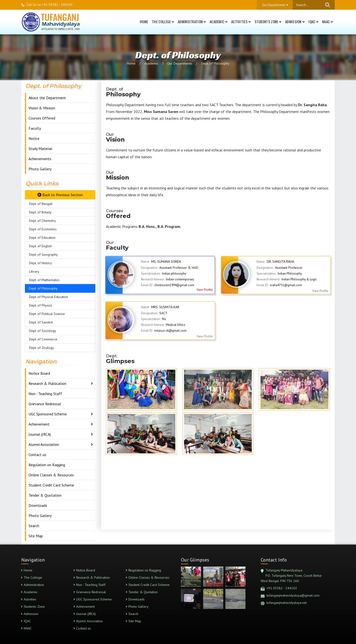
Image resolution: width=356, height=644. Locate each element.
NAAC (327, 22)
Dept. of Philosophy (215, 63)
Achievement (39, 424)
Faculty (35, 128)
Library (34, 271)
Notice (34, 138)
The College (163, 22)
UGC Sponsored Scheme (48, 414)
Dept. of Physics (41, 305)
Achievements (40, 159)
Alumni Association (44, 444)
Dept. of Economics (43, 229)
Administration (192, 22)
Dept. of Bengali (41, 204)
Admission (295, 22)
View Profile (205, 290)
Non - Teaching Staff (45, 394)
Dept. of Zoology (41, 348)
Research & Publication (47, 383)
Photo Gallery (40, 169)
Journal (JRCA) (40, 434)
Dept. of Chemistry (42, 221)
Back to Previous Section (60, 195)
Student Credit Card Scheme (51, 485)
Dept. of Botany (40, 212)
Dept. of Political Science (47, 314)
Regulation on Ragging (47, 465)
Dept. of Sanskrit (41, 322)
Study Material (40, 149)
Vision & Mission (42, 108)
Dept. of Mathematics (44, 280)
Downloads (38, 505)
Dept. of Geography (43, 255)
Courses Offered (42, 118)
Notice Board (39, 373)
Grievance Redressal (45, 404)
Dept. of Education (42, 238)
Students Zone (268, 22)
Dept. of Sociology (43, 331)
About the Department (47, 98)
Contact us (37, 455)
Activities (241, 22)
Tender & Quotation (45, 495)
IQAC (313, 22)
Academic (219, 22)
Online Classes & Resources (51, 475)
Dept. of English (40, 246)
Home (144, 22)
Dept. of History (40, 263)
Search (34, 526)
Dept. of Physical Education (48, 297)
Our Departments (180, 63)
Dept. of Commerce (43, 339)
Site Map (36, 536)
